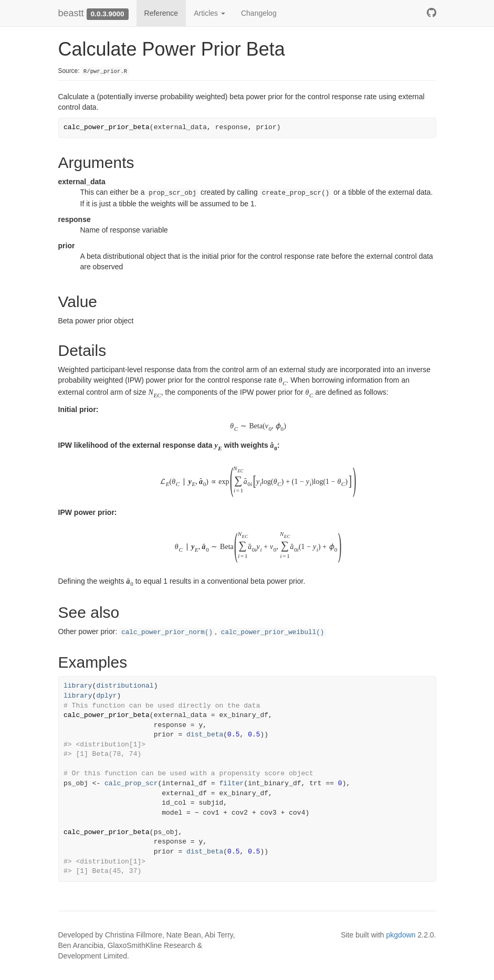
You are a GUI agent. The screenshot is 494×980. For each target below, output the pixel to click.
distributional (125, 686)
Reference (161, 13)
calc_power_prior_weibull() (273, 633)
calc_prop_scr (131, 783)
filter (232, 783)
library (78, 686)
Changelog (259, 13)
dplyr (106, 696)
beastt (71, 13)
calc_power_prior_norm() (167, 633)
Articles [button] (209, 13)
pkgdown (401, 935)
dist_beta (205, 735)
